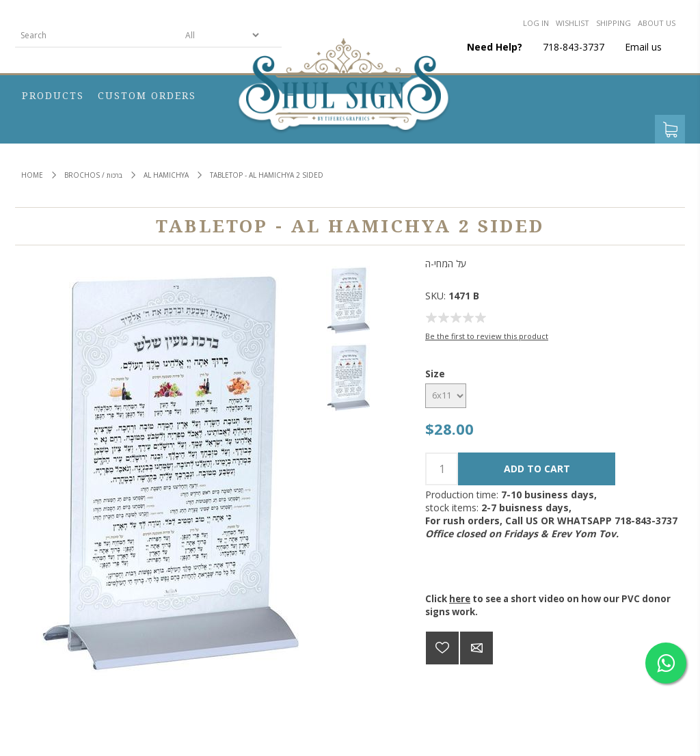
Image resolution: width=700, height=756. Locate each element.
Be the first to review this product (487, 336)
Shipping (614, 23)
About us (657, 23)
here (460, 599)
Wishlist (573, 23)
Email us (643, 47)
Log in (536, 23)
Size (435, 374)
